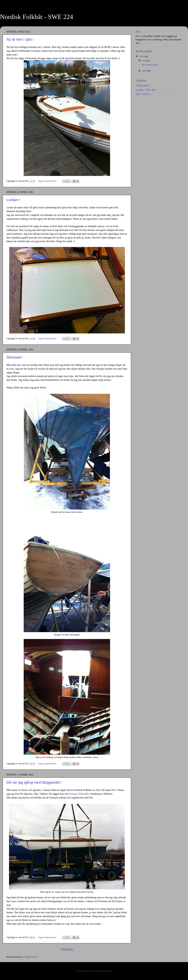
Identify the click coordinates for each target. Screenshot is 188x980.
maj (144, 60)
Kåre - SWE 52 (143, 94)
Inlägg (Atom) (30, 957)
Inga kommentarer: (48, 181)
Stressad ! (15, 357)
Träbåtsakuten (142, 85)
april (145, 71)
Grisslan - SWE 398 (145, 90)
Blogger (108, 971)
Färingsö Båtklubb (78, 794)
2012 (142, 56)
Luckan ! (13, 200)
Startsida (67, 949)
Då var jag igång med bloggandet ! (34, 782)
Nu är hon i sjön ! (20, 39)
